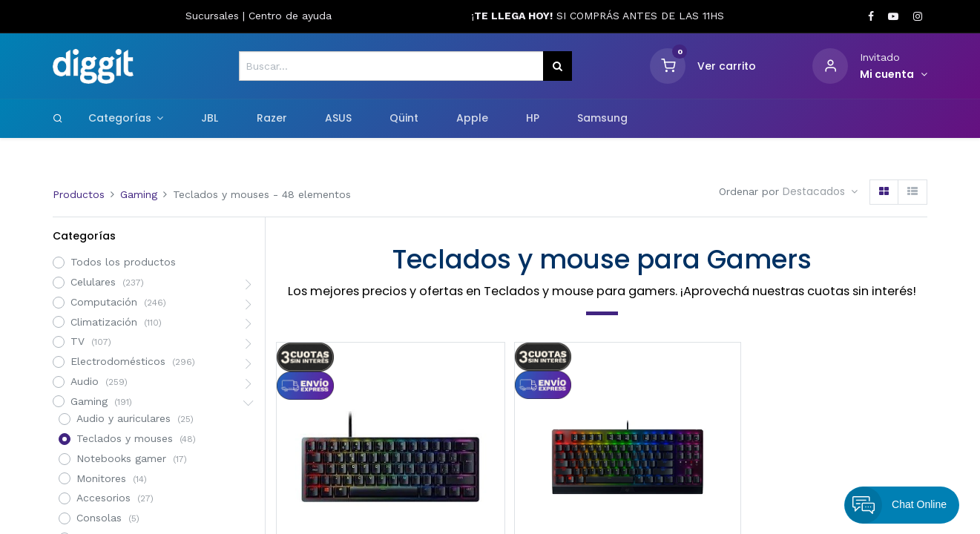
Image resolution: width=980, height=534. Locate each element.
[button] (820, 192)
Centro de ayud (287, 16)
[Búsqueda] (558, 66)
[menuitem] (210, 119)
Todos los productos (123, 262)
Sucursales (214, 16)
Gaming (139, 194)
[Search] (58, 118)
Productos (79, 194)
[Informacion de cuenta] (894, 75)
